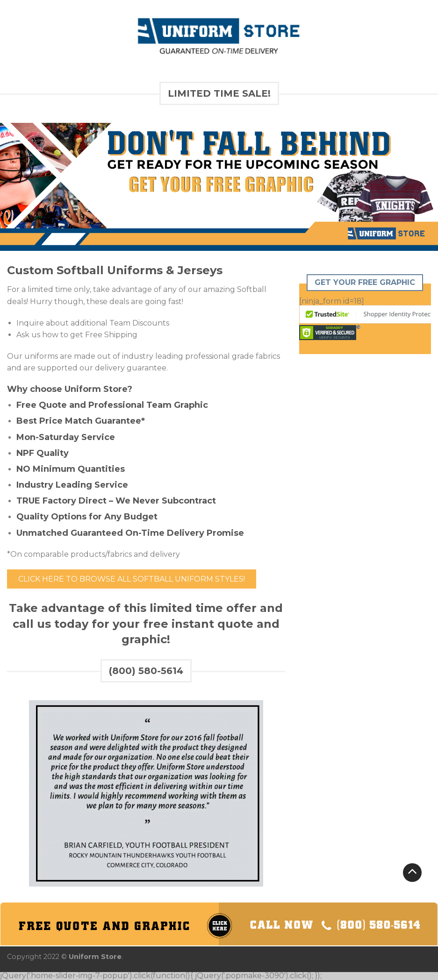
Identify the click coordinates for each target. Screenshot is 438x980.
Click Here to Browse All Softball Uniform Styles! (132, 579)
